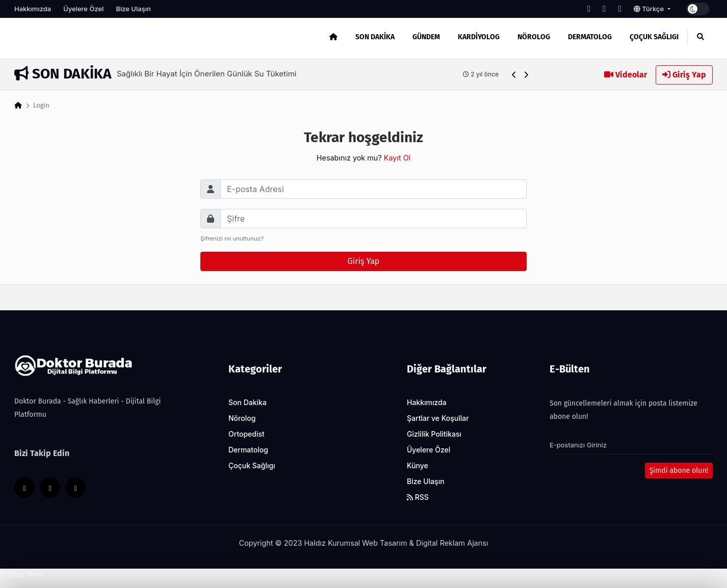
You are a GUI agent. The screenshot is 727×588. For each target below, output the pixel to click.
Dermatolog (590, 37)
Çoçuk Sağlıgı (654, 37)
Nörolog (534, 37)
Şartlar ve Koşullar (438, 418)
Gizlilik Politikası (434, 434)
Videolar (626, 75)
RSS (418, 497)
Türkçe (650, 9)
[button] (514, 75)
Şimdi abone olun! (679, 471)
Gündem (426, 37)
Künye (418, 465)
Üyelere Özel (83, 9)
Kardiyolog (479, 37)
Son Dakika (375, 37)
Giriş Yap (684, 75)
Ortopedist (246, 434)
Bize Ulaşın (133, 9)
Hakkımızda (33, 9)
